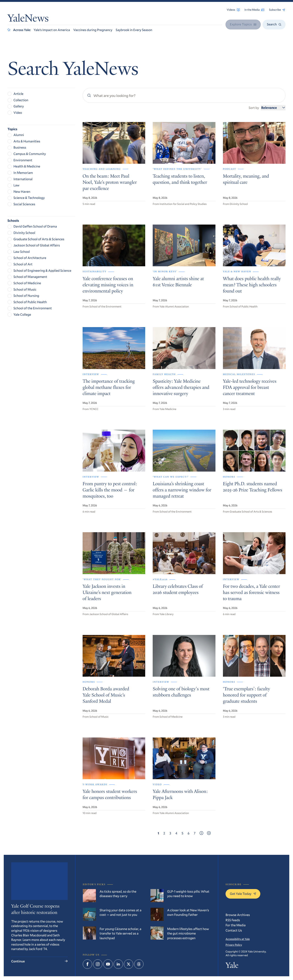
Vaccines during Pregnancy (93, 30)
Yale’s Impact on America (52, 30)
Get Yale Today (243, 894)
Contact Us (234, 930)
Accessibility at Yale (238, 939)
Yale (232, 966)
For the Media (236, 925)
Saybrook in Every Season (134, 30)
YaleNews (28, 19)
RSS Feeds (233, 920)
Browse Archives (238, 915)
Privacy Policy (234, 945)
